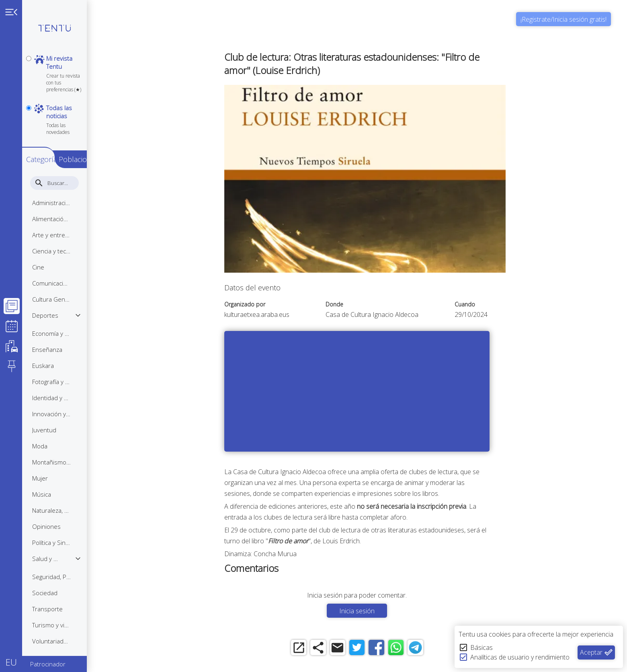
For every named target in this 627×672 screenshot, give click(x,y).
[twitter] (385, 649)
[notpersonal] (29, 86)
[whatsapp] (429, 649)
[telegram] (451, 649)
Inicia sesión (385, 611)
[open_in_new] (319, 649)
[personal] (29, 59)
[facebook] (407, 649)
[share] (341, 649)
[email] (363, 649)
